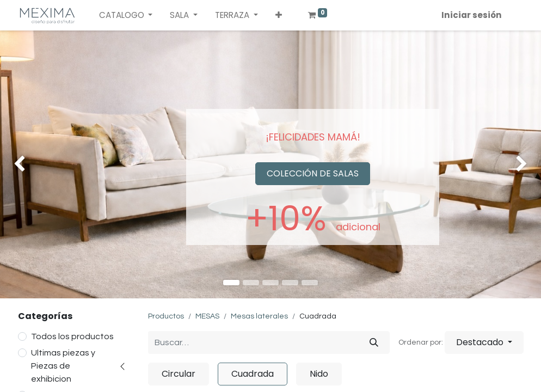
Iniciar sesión (472, 15)
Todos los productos (72, 336)
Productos (166, 316)
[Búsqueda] (374, 342)
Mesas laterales (259, 316)
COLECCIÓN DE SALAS (313, 173)
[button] (279, 16)
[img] (22, 164)
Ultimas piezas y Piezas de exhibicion (63, 366)
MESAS (207, 316)
